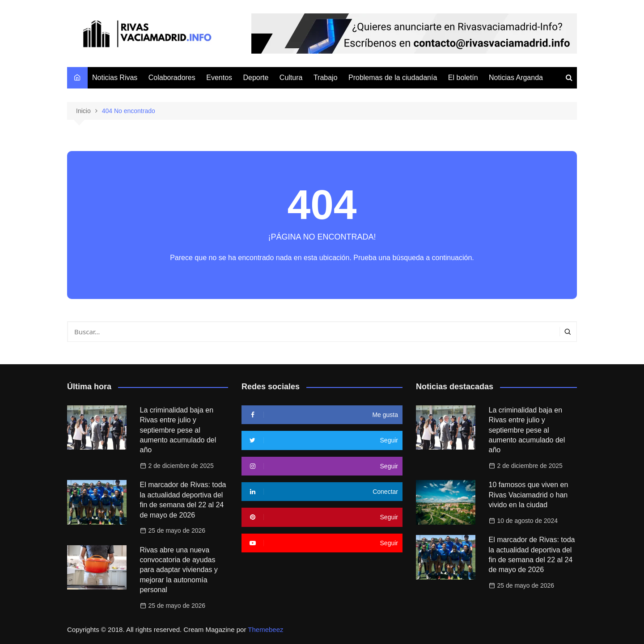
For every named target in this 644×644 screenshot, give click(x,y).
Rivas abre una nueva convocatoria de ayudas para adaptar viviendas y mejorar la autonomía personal (179, 570)
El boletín (463, 78)
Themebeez (265, 629)
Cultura (291, 78)
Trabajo (326, 78)
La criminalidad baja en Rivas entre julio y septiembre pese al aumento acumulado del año (178, 430)
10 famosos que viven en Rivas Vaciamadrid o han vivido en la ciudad (529, 495)
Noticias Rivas (115, 78)
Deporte (256, 78)
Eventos (219, 78)
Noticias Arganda (516, 78)
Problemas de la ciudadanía (393, 78)
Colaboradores (172, 78)
